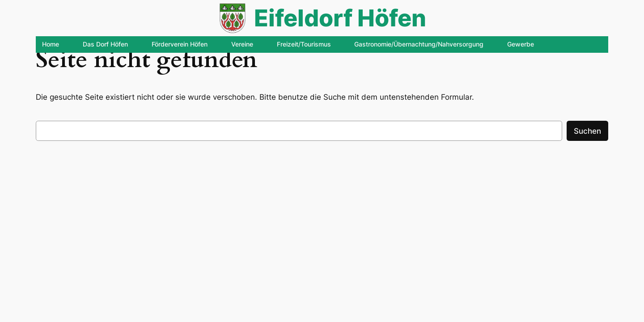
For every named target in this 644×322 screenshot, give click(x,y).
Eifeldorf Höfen (340, 18)
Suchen (587, 131)
